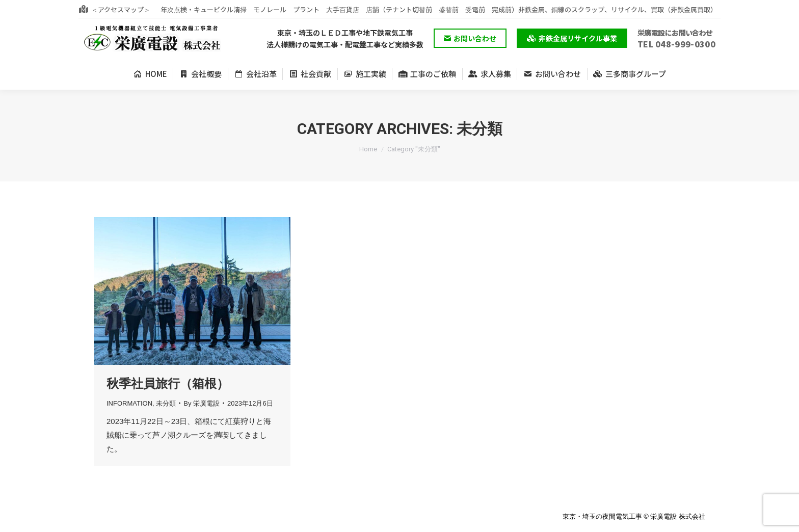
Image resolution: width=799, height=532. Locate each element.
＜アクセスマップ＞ (114, 9)
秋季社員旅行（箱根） (168, 383)
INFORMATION (129, 403)
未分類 (166, 403)
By (202, 403)
